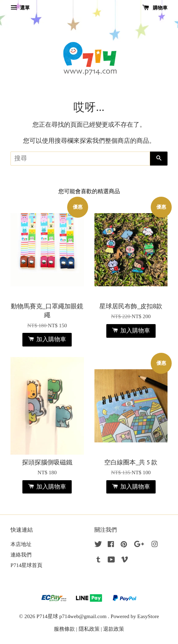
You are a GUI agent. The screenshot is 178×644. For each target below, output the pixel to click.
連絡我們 (21, 555)
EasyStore (148, 616)
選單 (20, 8)
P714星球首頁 (26, 565)
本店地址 (21, 544)
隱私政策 (89, 629)
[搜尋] (80, 159)
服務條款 (64, 629)
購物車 (155, 8)
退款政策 (114, 629)
